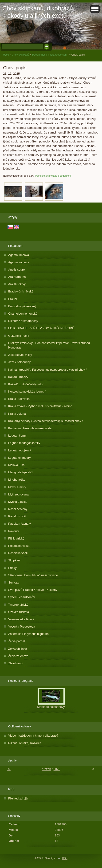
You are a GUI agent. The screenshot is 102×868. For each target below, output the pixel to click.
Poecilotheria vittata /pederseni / (50, 55)
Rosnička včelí (18, 553)
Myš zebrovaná (18, 494)
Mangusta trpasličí (20, 472)
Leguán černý (17, 436)
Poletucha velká (19, 546)
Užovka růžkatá (19, 612)
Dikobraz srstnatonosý (23, 321)
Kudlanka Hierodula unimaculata (30, 428)
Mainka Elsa (16, 465)
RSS (65, 858)
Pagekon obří (17, 516)
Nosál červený (18, 509)
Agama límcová (19, 255)
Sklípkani (14, 560)
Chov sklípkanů (20, 55)
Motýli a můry (17, 487)
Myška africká (17, 502)
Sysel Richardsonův (22, 597)
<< (9, 769)
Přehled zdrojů (18, 798)
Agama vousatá (19, 262)
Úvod (6, 55)
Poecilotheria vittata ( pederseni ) (54, 176)
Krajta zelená (17, 414)
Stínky (12, 568)
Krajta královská (19, 399)
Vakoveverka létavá (21, 619)
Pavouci (14, 531)
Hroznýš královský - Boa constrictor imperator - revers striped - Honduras (50, 345)
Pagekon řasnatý (20, 524)
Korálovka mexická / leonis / (27, 391)
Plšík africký (16, 538)
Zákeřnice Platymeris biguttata (28, 634)
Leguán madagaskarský (24, 443)
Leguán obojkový (20, 450)
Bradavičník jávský (21, 291)
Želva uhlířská (18, 649)
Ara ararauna (17, 277)
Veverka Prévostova (22, 627)
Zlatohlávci (15, 663)
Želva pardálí (17, 641)
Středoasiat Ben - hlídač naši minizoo (33, 575)
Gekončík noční (19, 336)
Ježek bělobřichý (19, 362)
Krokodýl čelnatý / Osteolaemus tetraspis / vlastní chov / (45, 421)
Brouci (12, 299)
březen (46, 769)
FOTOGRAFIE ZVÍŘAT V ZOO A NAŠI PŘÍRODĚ (41, 328)
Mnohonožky (17, 480)
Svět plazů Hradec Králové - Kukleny (33, 590)
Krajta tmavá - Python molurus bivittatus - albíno (40, 406)
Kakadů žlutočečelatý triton (26, 384)
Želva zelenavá (18, 656)
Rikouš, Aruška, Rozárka (25, 743)
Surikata (14, 582)
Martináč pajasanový (51, 707)
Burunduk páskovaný (22, 306)
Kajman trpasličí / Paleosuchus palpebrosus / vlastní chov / (47, 370)
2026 (57, 769)
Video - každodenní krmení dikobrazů (33, 736)
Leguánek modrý (19, 458)
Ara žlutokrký (17, 284)
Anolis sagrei (17, 270)
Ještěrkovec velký (20, 355)
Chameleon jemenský (23, 314)
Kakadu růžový (18, 377)
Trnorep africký (18, 605)
